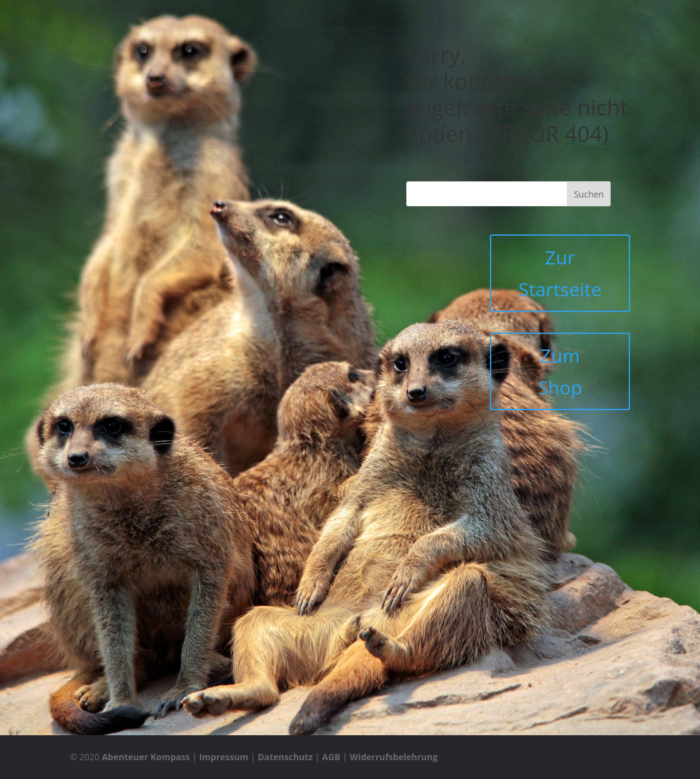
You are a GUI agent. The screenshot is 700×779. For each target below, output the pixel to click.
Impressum (224, 757)
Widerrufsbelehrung (393, 757)
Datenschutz (285, 757)
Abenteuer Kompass (146, 757)
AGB (331, 757)
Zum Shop (560, 371)
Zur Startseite (560, 273)
